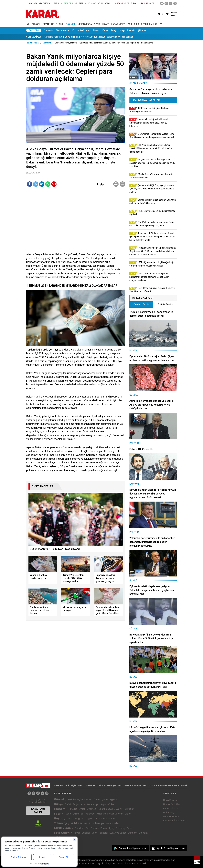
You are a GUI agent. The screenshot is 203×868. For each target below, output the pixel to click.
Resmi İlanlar (149, 24)
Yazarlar (48, 24)
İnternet (83, 823)
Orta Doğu (73, 804)
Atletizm (101, 814)
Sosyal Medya (96, 823)
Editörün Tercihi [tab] (165, 304)
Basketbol (78, 814)
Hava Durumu (171, 800)
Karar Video (118, 24)
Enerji (114, 30)
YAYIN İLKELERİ (93, 785)
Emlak (105, 30)
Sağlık (89, 819)
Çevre (105, 799)
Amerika (85, 804)
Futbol (68, 814)
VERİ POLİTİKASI (151, 785)
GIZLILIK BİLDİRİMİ (133, 785)
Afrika (111, 804)
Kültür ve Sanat (118, 833)
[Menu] (161, 24)
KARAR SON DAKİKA (38, 810)
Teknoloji (60, 823)
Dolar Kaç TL (170, 812)
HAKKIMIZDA (60, 785)
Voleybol (90, 814)
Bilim (117, 823)
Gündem (80, 828)
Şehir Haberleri (171, 817)
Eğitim (113, 799)
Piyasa (96, 30)
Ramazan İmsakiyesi (174, 821)
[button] (98, 184)
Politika (72, 799)
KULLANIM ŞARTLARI (112, 785)
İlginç (111, 828)
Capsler (86, 833)
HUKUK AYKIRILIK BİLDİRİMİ (173, 785)
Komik (104, 828)
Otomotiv (48, 30)
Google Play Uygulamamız (133, 848)
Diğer (128, 814)
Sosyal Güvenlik (127, 30)
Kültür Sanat (100, 819)
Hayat (105, 24)
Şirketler (142, 30)
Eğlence (113, 819)
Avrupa (95, 804)
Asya (103, 804)
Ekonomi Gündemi (81, 30)
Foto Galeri (62, 833)
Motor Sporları (115, 814)
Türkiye (96, 799)
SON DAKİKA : (34, 37)
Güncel (36, 24)
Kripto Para (85, 24)
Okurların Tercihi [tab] (141, 304)
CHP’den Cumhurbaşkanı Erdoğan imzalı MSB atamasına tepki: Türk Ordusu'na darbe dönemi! (90, 37)
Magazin (79, 819)
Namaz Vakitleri (172, 804)
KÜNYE (81, 785)
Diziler (70, 819)
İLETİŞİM (72, 785)
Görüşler (133, 24)
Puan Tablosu (171, 808)
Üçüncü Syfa (84, 799)
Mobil (74, 823)
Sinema (95, 828)
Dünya (60, 24)
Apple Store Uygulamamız (171, 848)
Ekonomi (71, 24)
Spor (97, 24)
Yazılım (109, 823)
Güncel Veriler (63, 30)
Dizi (88, 828)
